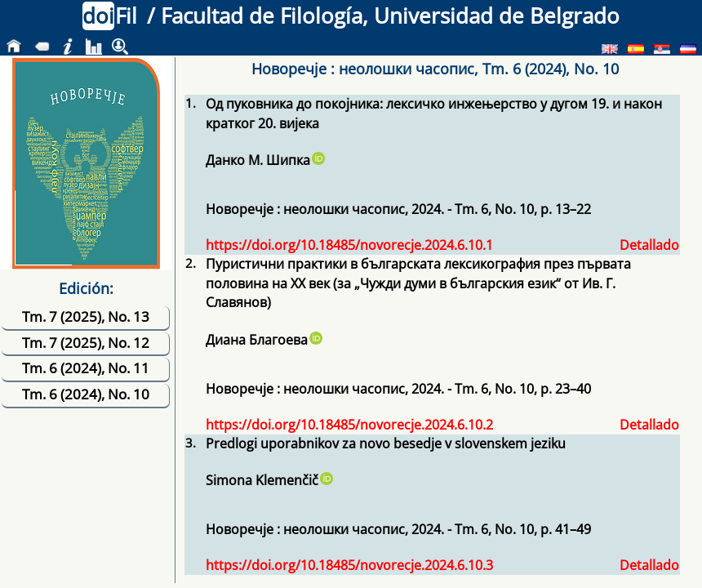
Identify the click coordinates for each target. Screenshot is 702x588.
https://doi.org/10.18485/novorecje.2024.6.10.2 (349, 425)
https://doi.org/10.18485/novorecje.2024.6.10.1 (349, 245)
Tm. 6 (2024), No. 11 (86, 368)
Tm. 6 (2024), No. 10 (86, 394)
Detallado (649, 245)
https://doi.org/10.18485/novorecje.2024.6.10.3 (349, 565)
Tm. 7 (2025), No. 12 (86, 343)
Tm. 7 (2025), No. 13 (86, 316)
